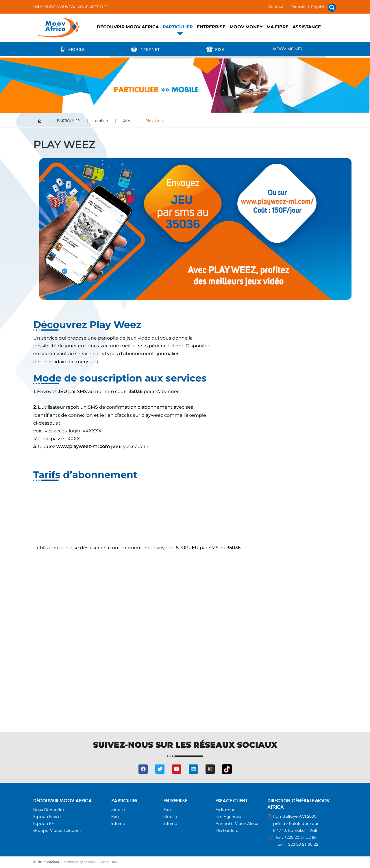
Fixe (215, 49)
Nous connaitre (49, 809)
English (318, 7)
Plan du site (108, 862)
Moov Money (246, 27)
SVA (127, 121)
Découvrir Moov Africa (128, 27)
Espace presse (47, 816)
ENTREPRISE (211, 27)
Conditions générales (78, 862)
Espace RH (45, 823)
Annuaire (225, 823)
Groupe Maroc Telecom (57, 830)
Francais (298, 7)
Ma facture (227, 830)
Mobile (72, 49)
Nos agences (228, 816)
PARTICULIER (178, 27)
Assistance (307, 27)
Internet (145, 49)
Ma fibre (277, 27)
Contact (276, 6)
